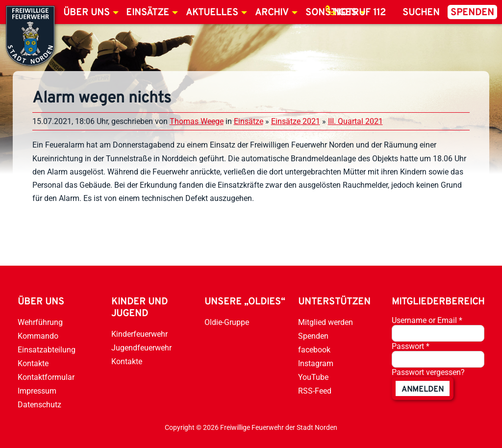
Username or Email (427, 320)
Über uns (87, 13)
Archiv (272, 13)
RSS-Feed (315, 391)
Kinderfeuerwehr (139, 334)
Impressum (37, 391)
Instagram (316, 363)
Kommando (38, 336)
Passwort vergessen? (428, 372)
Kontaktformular (46, 377)
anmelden (423, 390)
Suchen (421, 13)
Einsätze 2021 (296, 121)
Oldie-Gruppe (227, 322)
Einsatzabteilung (47, 350)
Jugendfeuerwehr (141, 348)
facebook (314, 350)
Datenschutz (39, 405)
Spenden (472, 13)
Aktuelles (212, 13)
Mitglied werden (326, 322)
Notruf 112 (360, 13)
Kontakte (33, 363)
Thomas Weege (197, 121)
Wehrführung (40, 322)
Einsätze (148, 13)
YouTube (313, 377)
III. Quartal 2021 (355, 121)
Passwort (411, 346)
